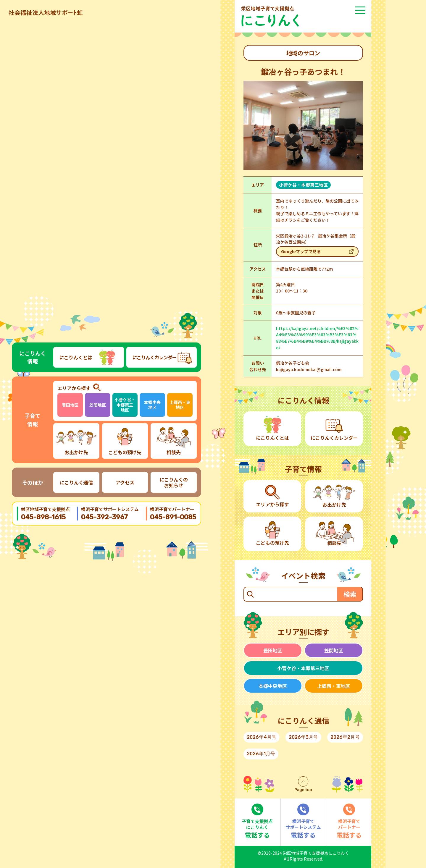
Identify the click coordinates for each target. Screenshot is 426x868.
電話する (257, 821)
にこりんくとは (76, 357)
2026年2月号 (345, 737)
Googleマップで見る (301, 251)
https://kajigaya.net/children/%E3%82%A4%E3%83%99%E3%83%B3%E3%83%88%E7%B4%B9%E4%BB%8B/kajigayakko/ (317, 338)
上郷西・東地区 (180, 405)
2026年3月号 (303, 737)
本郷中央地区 (152, 405)
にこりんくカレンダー (154, 357)
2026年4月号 (262, 737)
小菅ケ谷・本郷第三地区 (125, 405)
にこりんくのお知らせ (174, 482)
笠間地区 (98, 405)
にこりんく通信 (76, 482)
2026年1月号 (261, 754)
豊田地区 (70, 405)
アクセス (125, 482)
